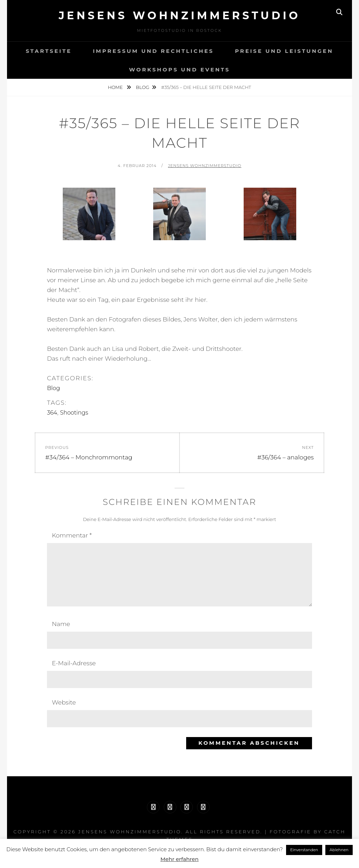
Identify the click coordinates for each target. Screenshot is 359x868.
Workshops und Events (179, 70)
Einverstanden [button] (304, 850)
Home (116, 87)
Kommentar (72, 535)
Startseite (49, 51)
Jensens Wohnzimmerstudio (179, 16)
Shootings (74, 413)
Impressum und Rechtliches (153, 51)
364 (52, 413)
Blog (143, 87)
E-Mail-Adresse (74, 663)
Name (61, 624)
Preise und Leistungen (284, 51)
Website (64, 702)
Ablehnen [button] (339, 850)
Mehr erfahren (180, 859)
